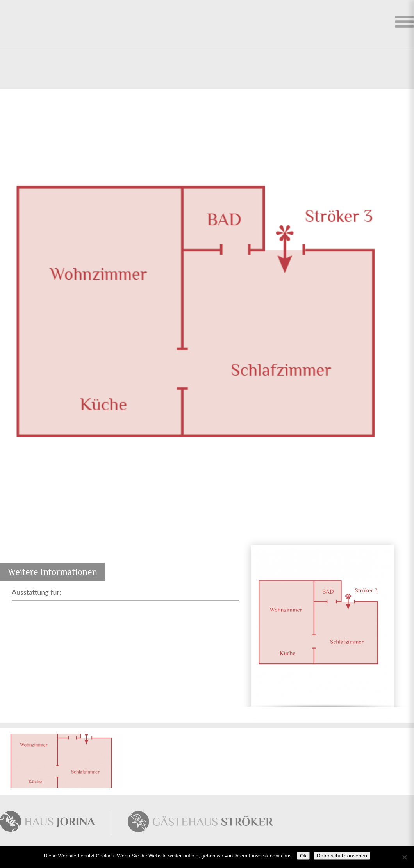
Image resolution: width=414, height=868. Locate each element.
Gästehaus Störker (199, 823)
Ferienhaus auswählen (404, 23)
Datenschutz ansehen (342, 856)
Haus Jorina (56, 823)
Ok (303, 856)
